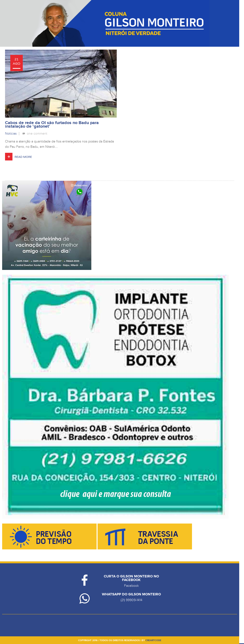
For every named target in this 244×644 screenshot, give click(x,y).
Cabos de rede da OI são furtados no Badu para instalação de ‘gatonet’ (52, 125)
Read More (23, 157)
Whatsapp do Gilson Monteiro (131, 594)
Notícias (11, 134)
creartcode (153, 640)
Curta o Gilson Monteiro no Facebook (131, 578)
